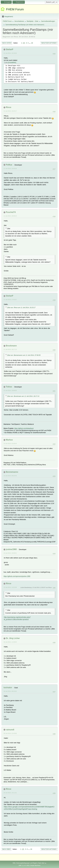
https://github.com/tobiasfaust (24, 428)
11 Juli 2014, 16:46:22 (10, 216)
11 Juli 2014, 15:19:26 (10, 53)
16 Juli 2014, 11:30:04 (10, 642)
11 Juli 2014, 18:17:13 (10, 349)
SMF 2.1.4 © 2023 (24, 865)
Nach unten (7, 43)
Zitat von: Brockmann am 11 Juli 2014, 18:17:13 (23, 396)
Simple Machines (35, 865)
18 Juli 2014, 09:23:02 (10, 691)
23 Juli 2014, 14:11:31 (10, 793)
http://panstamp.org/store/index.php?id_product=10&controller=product (17, 618)
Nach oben (6, 849)
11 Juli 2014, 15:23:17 (10, 111)
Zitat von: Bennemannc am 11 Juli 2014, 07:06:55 (24, 355)
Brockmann (11, 346)
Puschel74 (11, 212)
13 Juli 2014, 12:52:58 (10, 587)
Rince (9, 107)
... (30, 43)
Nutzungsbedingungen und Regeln (27, 863)
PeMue (9, 165)
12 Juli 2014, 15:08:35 (10, 390)
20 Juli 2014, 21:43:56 (10, 733)
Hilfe (14, 863)
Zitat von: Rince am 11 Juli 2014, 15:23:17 (21, 308)
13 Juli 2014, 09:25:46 (10, 476)
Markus (9, 440)
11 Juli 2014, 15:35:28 (10, 169)
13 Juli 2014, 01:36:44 (10, 444)
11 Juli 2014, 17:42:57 (10, 300)
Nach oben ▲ (42, 863)
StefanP (10, 49)
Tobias (9, 387)
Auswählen (12, 63)
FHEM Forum (15, 9)
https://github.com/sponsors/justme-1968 (17, 576)
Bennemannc (12, 472)
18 (32, 43)
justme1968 (11, 549)
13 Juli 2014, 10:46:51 (10, 553)
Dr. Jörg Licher (13, 638)
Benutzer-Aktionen (49, 43)
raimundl (10, 730)
